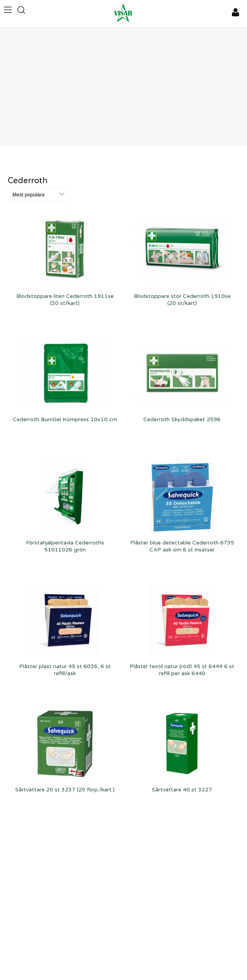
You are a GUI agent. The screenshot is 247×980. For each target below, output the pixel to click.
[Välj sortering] (39, 194)
